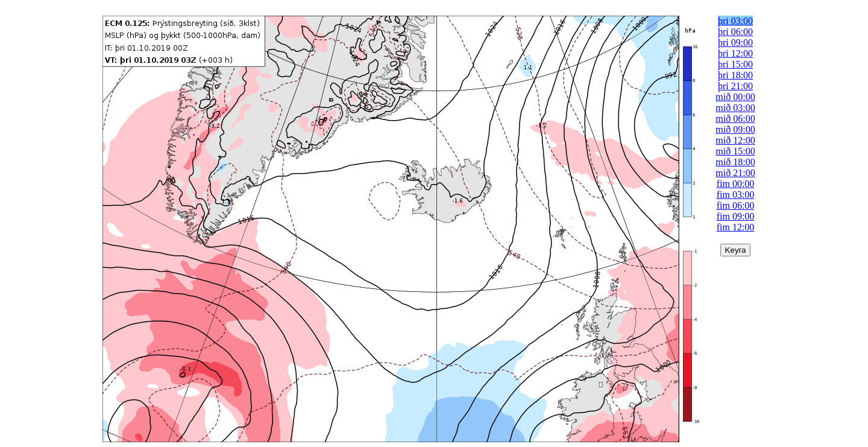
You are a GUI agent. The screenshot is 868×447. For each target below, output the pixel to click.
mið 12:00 (735, 140)
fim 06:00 (736, 205)
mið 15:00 (735, 151)
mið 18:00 (735, 162)
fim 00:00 (736, 184)
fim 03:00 (736, 195)
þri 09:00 (735, 43)
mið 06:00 (735, 119)
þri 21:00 (735, 86)
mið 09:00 (735, 129)
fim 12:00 (736, 227)
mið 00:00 (735, 97)
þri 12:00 (735, 53)
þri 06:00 (735, 32)
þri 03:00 (735, 21)
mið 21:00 (735, 173)
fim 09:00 (736, 216)
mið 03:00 (735, 108)
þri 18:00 (735, 75)
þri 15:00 (735, 64)
